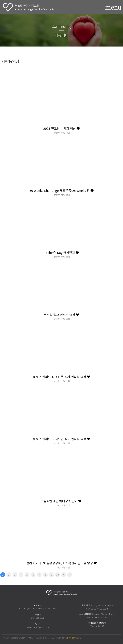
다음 (64, 575)
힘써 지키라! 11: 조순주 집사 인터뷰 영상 (61, 377)
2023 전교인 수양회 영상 (61, 128)
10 (57, 575)
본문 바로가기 (0, 0)
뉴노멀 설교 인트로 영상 (61, 315)
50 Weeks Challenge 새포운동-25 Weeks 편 (62, 190)
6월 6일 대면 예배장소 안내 (62, 501)
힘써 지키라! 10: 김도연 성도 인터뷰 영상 (61, 439)
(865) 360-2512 (37, 618)
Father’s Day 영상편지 (62, 253)
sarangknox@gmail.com (37, 627)
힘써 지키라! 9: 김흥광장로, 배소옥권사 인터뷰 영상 (61, 563)
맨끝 (70, 575)
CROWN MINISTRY (73, 638)
